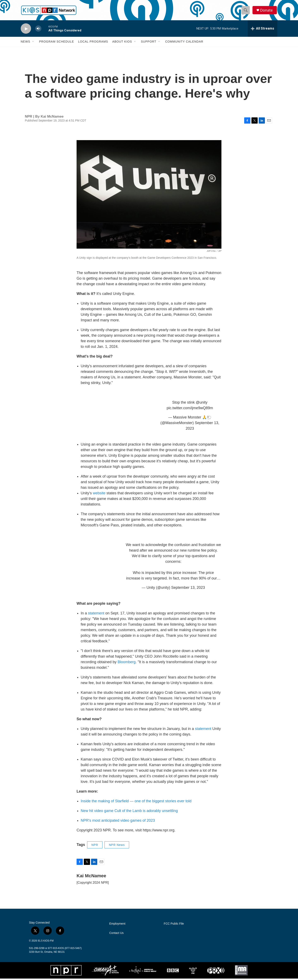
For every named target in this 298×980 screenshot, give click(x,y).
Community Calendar (184, 43)
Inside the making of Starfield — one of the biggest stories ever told (136, 802)
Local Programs (93, 43)
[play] (26, 30)
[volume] (38, 30)
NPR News (117, 846)
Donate (267, 11)
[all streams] (263, 30)
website (100, 495)
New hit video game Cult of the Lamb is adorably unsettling (129, 812)
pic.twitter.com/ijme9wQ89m (190, 409)
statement (97, 615)
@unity (202, 404)
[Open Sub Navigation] (33, 43)
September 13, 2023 (188, 589)
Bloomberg (127, 663)
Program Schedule (56, 43)
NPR (95, 846)
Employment (117, 925)
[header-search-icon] (246, 11)
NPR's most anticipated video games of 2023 (118, 822)
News (25, 43)
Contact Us (116, 934)
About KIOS (122, 43)
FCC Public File (174, 925)
